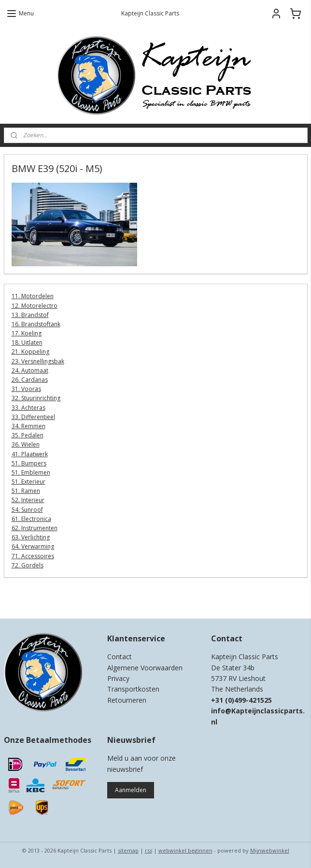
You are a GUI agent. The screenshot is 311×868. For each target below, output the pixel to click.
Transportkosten (133, 689)
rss (148, 850)
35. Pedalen (28, 435)
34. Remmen (28, 426)
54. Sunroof (27, 510)
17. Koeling (27, 333)
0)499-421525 (250, 700)
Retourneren (127, 700)
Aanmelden (131, 790)
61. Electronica (31, 519)
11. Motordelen (33, 296)
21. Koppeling (30, 352)
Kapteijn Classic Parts (42, 597)
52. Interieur (28, 500)
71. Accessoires (33, 556)
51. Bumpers (29, 463)
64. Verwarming (33, 546)
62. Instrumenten (35, 528)
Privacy (118, 678)
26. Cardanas (30, 380)
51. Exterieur (28, 482)
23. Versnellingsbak (38, 361)
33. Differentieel (33, 417)
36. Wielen (26, 444)
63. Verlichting (31, 537)
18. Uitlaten (27, 342)
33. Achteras (28, 408)
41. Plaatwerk (30, 454)
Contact (120, 657)
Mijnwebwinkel (270, 850)
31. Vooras (26, 389)
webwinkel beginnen (185, 850)
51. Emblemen (31, 472)
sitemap (128, 850)
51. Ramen (26, 491)
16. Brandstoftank (36, 324)
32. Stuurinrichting (36, 398)
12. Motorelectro (35, 306)
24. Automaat (30, 370)
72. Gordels (28, 565)
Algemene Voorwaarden (145, 668)
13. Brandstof (30, 315)
